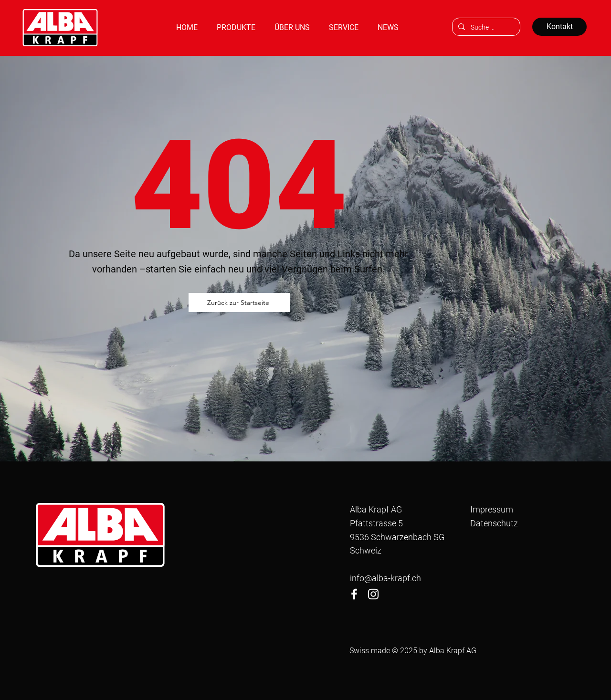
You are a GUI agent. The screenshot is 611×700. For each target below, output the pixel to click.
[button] (236, 28)
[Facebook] (354, 594)
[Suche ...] (485, 27)
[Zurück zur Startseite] (239, 303)
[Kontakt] (559, 27)
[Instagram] (373, 594)
